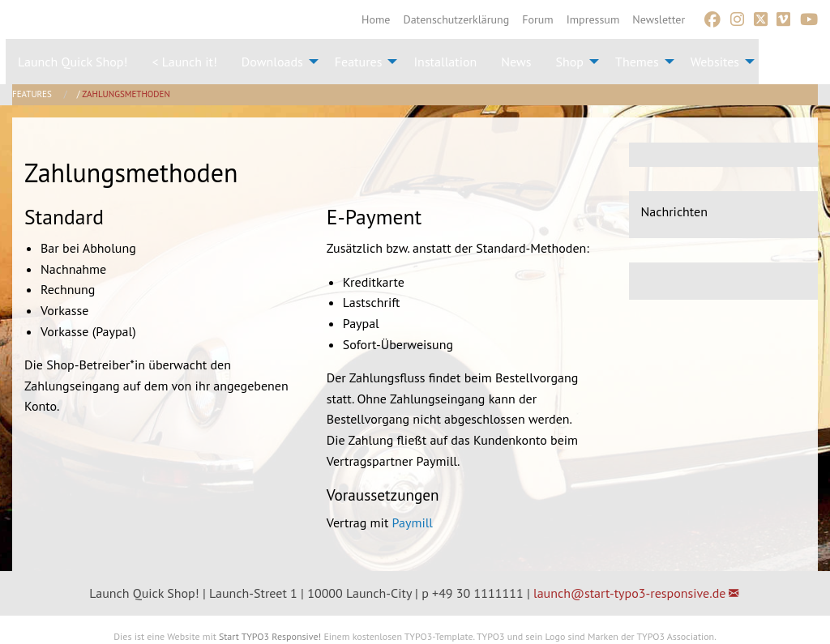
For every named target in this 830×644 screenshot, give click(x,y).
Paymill (413, 522)
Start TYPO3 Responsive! (270, 636)
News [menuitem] (516, 62)
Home (376, 19)
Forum (537, 19)
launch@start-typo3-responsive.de (629, 593)
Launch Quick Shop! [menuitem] (73, 62)
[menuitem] (376, 19)
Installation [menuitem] (445, 62)
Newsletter (659, 19)
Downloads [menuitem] (272, 62)
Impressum (593, 19)
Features (33, 94)
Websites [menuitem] (715, 62)
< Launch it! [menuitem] (184, 62)
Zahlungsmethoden (126, 94)
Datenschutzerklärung (457, 19)
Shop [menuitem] (570, 62)
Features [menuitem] (359, 62)
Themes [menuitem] (637, 62)
